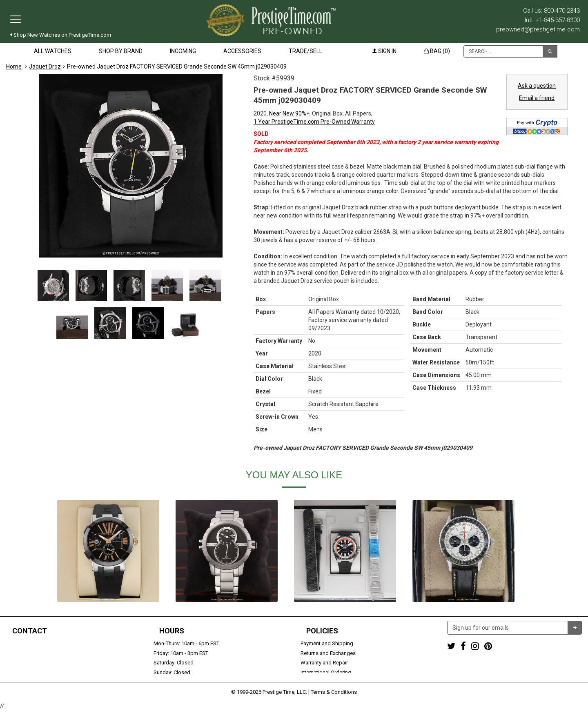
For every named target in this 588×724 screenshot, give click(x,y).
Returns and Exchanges (328, 653)
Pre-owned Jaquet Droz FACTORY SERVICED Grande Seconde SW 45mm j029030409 (177, 67)
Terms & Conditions (334, 705)
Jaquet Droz (45, 67)
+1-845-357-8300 (26, 653)
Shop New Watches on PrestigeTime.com (61, 35)
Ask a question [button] (537, 86)
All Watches (53, 51)
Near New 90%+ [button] (289, 113)
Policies (322, 631)
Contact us (19, 682)
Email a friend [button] (537, 98)
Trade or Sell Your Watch (35, 672)
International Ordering (326, 672)
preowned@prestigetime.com (538, 29)
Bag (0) (437, 51)
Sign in (384, 51)
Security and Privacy (324, 682)
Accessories (242, 51)
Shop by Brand (121, 51)
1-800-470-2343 (25, 643)
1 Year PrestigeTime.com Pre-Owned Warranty (314, 122)
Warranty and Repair (324, 663)
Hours (172, 631)
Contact (30, 631)
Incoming (183, 51)
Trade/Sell (305, 51)
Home (14, 67)
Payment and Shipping (327, 643)
